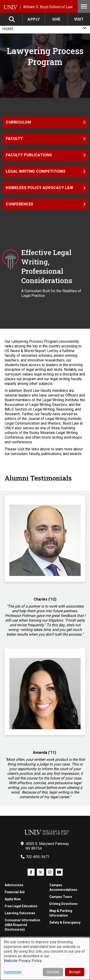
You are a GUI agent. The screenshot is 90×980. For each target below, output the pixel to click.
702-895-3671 (38, 857)
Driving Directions (63, 904)
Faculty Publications (29, 155)
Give (56, 19)
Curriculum (18, 122)
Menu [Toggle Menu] (84, 6)
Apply (34, 19)
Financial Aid (15, 892)
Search (12, 19)
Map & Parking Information (61, 913)
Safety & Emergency (65, 922)
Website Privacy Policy (23, 961)
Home (8, 29)
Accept (75, 972)
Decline (53, 972)
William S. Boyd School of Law (48, 7)
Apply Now (13, 899)
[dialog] (45, 959)
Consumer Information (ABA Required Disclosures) (22, 925)
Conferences (20, 204)
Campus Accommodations (63, 887)
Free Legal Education (21, 906)
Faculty (14, 139)
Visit (79, 19)
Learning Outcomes (20, 913)
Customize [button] (13, 972)
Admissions (14, 885)
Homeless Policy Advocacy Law (40, 188)
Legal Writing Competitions (36, 171)
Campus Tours (61, 897)
